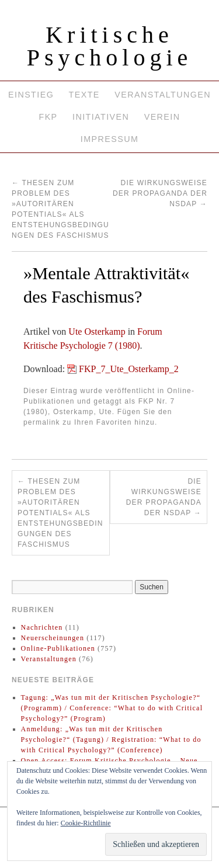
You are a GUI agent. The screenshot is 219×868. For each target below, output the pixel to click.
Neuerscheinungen (53, 638)
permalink (42, 422)
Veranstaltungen (163, 95)
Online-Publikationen (58, 648)
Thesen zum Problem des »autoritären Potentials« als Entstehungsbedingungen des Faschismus (60, 513)
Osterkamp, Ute (83, 412)
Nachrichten (42, 627)
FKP (48, 117)
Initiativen (101, 117)
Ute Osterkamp (97, 331)
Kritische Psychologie (110, 46)
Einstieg (31, 95)
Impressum (109, 139)
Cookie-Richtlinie (86, 823)
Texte (84, 95)
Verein (162, 117)
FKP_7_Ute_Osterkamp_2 (129, 369)
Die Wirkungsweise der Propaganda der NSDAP (160, 193)
